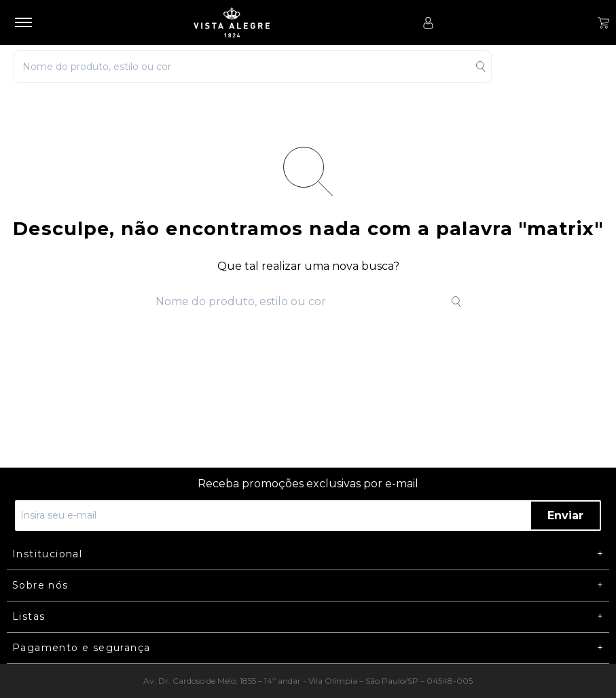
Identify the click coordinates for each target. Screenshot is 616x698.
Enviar (565, 516)
